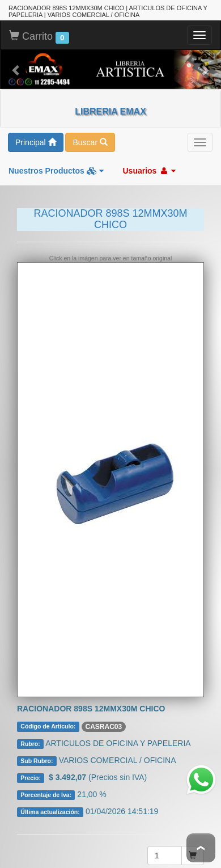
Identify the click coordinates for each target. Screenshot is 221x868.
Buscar (90, 141)
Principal (36, 141)
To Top (201, 848)
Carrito (39, 36)
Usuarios (149, 170)
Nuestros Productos (56, 170)
